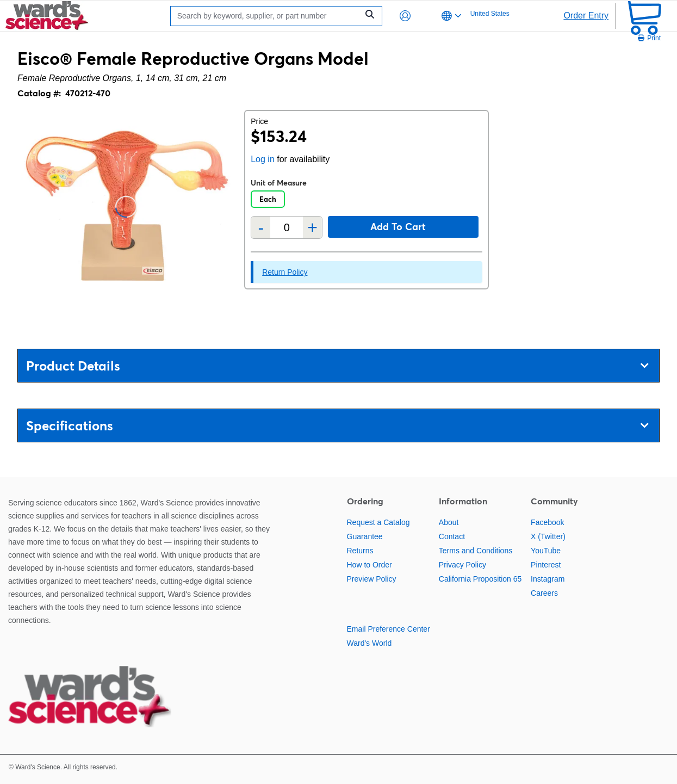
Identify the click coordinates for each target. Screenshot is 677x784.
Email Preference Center (389, 629)
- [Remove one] (261, 227)
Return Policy (285, 272)
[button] (405, 16)
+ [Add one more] (312, 227)
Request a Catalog (378, 522)
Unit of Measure (279, 183)
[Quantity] (287, 228)
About (449, 522)
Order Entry (586, 16)
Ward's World (369, 643)
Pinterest (546, 565)
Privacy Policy (462, 565)
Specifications (337, 426)
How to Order (369, 565)
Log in (263, 159)
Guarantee (365, 536)
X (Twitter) (548, 536)
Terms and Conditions (476, 551)
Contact (452, 536)
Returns (360, 551)
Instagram (548, 579)
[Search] (267, 16)
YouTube (546, 551)
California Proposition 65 (480, 579)
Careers (544, 593)
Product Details (337, 366)
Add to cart (398, 227)
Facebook (547, 522)
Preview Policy (372, 579)
